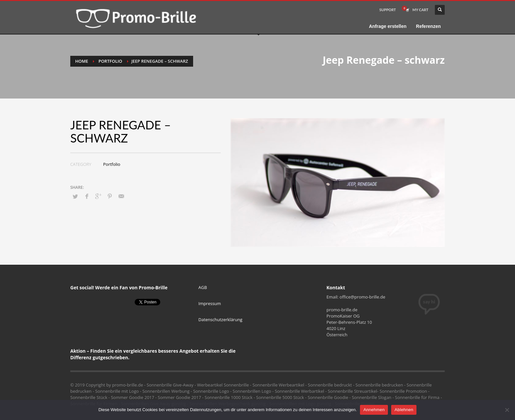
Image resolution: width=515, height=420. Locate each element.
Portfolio (110, 61)
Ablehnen (404, 410)
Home (82, 61)
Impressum (210, 303)
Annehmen (374, 410)
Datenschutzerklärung (220, 320)
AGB (203, 287)
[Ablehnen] (507, 410)
